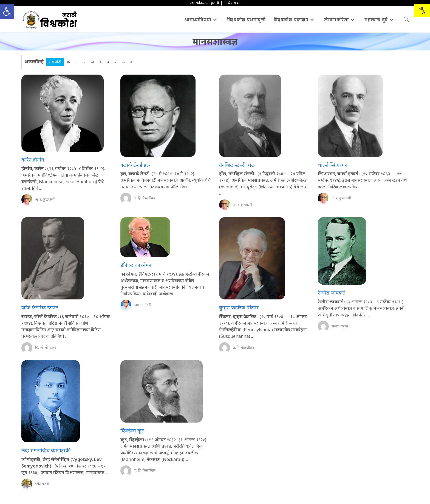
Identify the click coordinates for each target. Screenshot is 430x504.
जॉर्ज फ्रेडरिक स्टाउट (40, 307)
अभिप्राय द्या (232, 3)
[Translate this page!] (422, 10)
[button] (7, 12)
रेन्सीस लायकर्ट (331, 293)
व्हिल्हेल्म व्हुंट (132, 431)
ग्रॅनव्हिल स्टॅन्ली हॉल (237, 165)
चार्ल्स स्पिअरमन (333, 165)
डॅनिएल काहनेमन (136, 265)
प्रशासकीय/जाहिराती (204, 3)
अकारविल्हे (34, 61)
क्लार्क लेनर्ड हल (135, 165)
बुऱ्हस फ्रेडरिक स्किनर (239, 307)
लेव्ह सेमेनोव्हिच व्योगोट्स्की (46, 450)
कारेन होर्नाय (33, 160)
